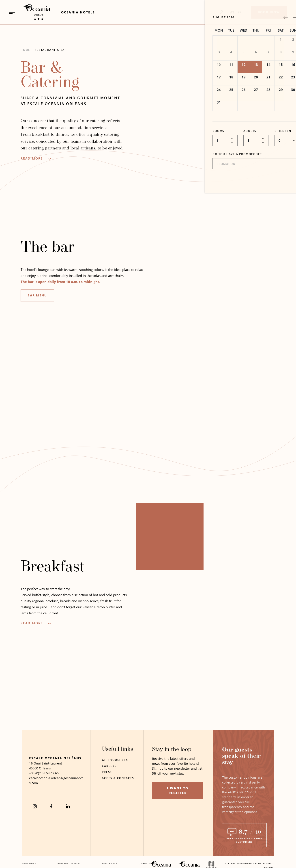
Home (25, 50)
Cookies (143, 863)
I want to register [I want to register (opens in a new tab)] (178, 790)
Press (107, 772)
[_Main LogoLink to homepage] (33, 12)
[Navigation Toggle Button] (12, 12)
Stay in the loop (172, 750)
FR (240, 12)
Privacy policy (110, 863)
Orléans (45, 780)
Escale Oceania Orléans (55, 770)
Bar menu (37, 297)
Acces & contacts (118, 778)
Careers (109, 766)
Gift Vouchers (115, 760)
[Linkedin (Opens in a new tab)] (68, 818)
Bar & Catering (50, 76)
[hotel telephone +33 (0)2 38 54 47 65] (44, 785)
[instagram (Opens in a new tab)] (35, 818)
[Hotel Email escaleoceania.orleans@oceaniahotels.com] (57, 792)
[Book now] (269, 12)
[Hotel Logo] (41, 753)
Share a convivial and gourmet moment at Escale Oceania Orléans (70, 101)
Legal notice (29, 863)
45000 (34, 780)
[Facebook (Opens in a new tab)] (51, 818)
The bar (48, 250)
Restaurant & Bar (51, 50)
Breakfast (53, 569)
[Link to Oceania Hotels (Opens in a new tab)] (78, 12)
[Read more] (36, 158)
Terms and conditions (69, 863)
